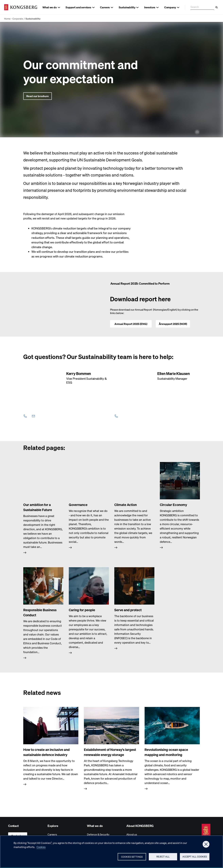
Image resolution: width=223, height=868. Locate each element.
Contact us (18, 836)
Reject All (162, 858)
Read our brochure (38, 96)
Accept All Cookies (194, 858)
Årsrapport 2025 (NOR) (173, 324)
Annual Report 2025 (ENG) (131, 324)
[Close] (206, 845)
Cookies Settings (130, 858)
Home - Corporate (14, 19)
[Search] (217, 7)
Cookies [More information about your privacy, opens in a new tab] (42, 848)
